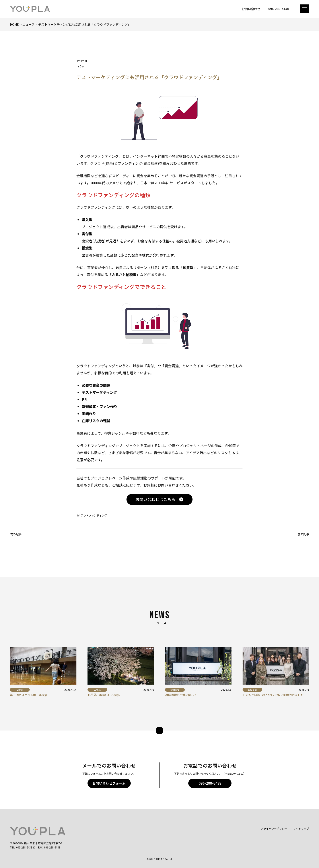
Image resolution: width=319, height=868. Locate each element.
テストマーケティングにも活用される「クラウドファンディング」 (84, 24)
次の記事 (16, 534)
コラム (80, 66)
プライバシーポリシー (274, 828)
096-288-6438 (210, 783)
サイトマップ (301, 828)
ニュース (28, 24)
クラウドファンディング (92, 515)
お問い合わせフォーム (109, 783)
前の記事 (303, 534)
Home (14, 24)
